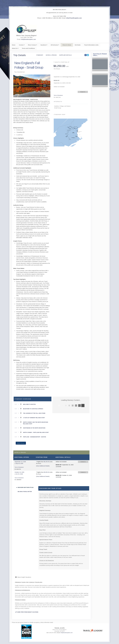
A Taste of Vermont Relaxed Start (34, 418)
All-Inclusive (54, 45)
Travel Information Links (91, 45)
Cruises (21, 45)
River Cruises (32, 45)
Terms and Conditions (28, 48)
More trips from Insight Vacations (27, 612)
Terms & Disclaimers (58, 95)
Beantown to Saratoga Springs (33, 409)
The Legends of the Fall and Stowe (34, 413)
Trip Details (20, 55)
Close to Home (67, 45)
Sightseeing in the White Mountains (34, 428)
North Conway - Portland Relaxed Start (36, 432)
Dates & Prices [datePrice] (51, 55)
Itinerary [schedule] (40, 55)
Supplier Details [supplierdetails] (65, 55)
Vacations (43, 45)
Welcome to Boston (29, 404)
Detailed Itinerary (21, 443)
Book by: (59, 465)
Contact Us (83, 92)
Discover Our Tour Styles (26, 487)
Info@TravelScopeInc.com (74, 18)
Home (14, 45)
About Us (15, 48)
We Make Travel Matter (25, 492)
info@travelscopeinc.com (28, 39)
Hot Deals (78, 45)
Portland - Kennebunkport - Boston (35, 437)
